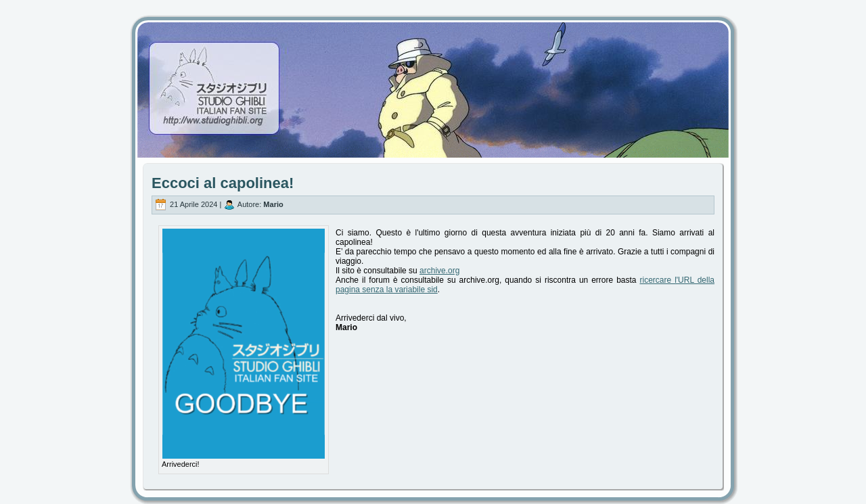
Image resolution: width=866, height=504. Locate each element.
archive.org (439, 271)
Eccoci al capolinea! (223, 183)
